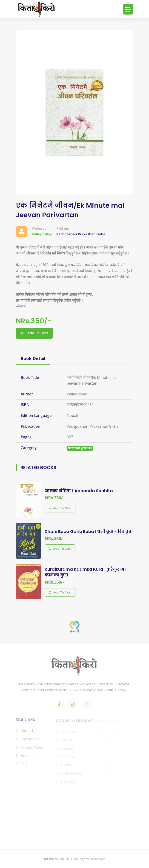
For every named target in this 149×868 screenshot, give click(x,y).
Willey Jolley (42, 234)
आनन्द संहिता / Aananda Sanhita (79, 491)
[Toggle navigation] (128, 9)
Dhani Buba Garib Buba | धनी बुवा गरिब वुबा (89, 531)
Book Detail (33, 358)
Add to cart (60, 508)
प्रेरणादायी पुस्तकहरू (80, 448)
